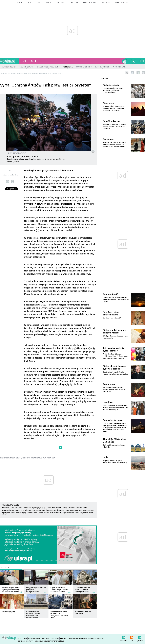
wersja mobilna (121, 3)
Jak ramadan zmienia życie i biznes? (113, 349)
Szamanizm (109, 139)
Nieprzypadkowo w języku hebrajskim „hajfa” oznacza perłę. (115, 462)
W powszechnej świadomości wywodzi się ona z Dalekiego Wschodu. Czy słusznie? (114, 108)
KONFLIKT (26, 458)
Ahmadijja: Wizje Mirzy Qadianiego (114, 441)
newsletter (124, 637)
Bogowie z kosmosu (113, 420)
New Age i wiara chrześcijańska (111, 313)
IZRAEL (18, 458)
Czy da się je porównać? (112, 318)
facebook (138, 73)
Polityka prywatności (96, 638)
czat (39, 3)
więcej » (21, 591)
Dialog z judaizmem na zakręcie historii (114, 331)
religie (30, 61)
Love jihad (108, 402)
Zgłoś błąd (140, 637)
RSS (132, 637)
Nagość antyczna (111, 121)
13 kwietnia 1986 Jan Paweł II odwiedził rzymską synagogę (24, 508)
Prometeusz (109, 384)
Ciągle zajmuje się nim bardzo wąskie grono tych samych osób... (116, 373)
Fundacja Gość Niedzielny (77, 638)
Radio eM (75, 3)
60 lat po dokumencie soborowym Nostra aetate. (115, 337)
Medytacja (108, 103)
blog (30, 3)
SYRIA (49, 458)
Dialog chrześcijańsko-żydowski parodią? (115, 367)
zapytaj (49, 3)
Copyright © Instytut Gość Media (30, 641)
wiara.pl (9, 61)
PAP (44, 458)
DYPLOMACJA (10, 458)
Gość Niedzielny (90, 3)
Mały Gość (106, 3)
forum (20, 3)
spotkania (62, 3)
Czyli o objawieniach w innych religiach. (114, 446)
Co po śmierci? (110, 294)
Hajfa (105, 457)
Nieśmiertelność (111, 85)
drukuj (13, 182)
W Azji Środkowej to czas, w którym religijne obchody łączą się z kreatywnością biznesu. (115, 356)
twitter (143, 73)
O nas (20, 638)
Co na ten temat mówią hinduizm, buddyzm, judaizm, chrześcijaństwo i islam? (116, 299)
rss (132, 73)
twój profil (133, 61)
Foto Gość (55, 638)
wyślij (8, 182)
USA (53, 458)
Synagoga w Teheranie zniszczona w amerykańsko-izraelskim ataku (40, 510)
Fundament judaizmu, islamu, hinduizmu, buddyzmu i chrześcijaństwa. (113, 90)
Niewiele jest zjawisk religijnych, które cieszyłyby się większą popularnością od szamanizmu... (115, 144)
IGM (25, 638)
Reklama (63, 638)
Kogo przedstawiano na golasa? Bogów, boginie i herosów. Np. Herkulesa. (115, 126)
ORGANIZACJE (36, 458)
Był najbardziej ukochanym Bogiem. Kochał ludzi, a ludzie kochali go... (114, 389)
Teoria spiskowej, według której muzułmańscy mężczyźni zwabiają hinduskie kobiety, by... (115, 407)
